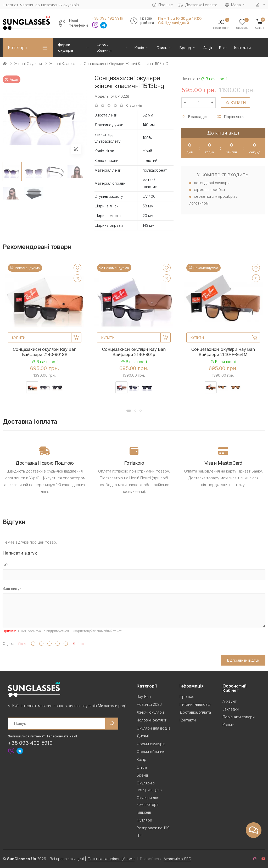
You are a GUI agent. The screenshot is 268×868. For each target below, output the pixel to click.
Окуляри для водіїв (154, 728)
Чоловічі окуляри (152, 720)
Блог (223, 48)
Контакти (242, 48)
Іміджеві (144, 812)
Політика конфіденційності (111, 859)
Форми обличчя (104, 48)
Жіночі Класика (63, 64)
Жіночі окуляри (28, 64)
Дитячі (143, 736)
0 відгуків (134, 105)
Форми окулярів (66, 48)
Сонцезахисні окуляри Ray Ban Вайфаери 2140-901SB (45, 352)
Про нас (163, 5)
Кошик (228, 725)
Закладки (231, 709)
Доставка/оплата (195, 712)
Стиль (162, 48)
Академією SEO (177, 859)
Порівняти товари (239, 717)
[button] (259, 24)
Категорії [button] (17, 48)
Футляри (144, 820)
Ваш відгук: (12, 588)
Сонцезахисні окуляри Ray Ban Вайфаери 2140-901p (134, 352)
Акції (208, 48)
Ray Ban (144, 697)
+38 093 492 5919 (108, 18)
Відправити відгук (243, 660)
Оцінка (9, 643)
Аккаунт (230, 701)
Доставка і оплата (198, 5)
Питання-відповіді (195, 704)
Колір (139, 48)
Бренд (185, 48)
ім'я (6, 565)
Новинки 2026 (149, 704)
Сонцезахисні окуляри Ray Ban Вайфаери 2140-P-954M (223, 352)
